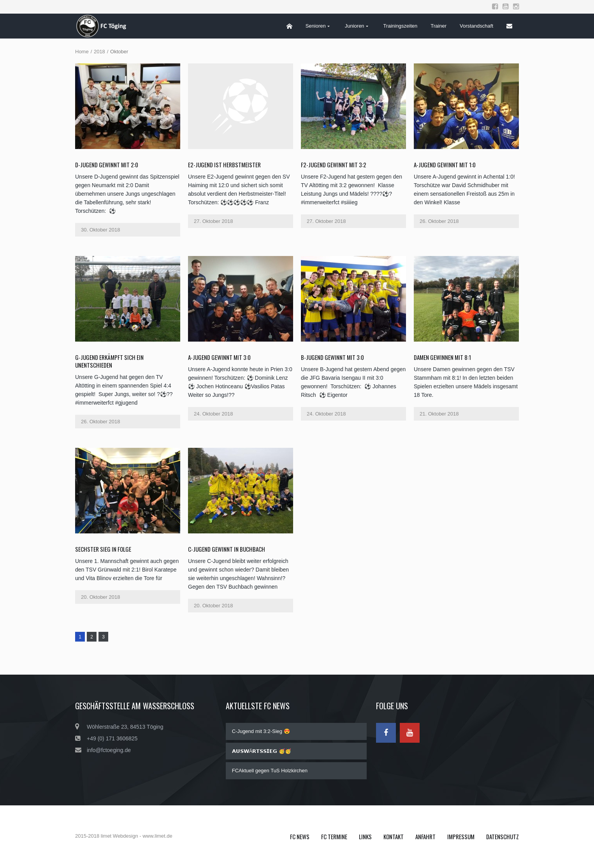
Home (82, 52)
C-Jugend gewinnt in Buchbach (227, 549)
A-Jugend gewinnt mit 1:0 (445, 165)
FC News (300, 836)
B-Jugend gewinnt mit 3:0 (332, 357)
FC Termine (334, 836)
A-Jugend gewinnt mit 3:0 (219, 357)
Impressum (461, 836)
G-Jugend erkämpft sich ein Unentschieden (109, 361)
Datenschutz (503, 836)
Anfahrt (425, 836)
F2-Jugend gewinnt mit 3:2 (334, 165)
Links (365, 836)
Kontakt (394, 836)
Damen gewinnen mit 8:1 (442, 357)
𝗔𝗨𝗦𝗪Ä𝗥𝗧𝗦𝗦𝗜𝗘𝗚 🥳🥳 (262, 751)
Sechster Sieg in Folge (103, 549)
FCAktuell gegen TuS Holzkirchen (270, 771)
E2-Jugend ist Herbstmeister (224, 165)
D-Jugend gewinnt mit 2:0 (107, 165)
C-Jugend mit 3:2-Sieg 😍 (261, 731)
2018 (99, 52)
